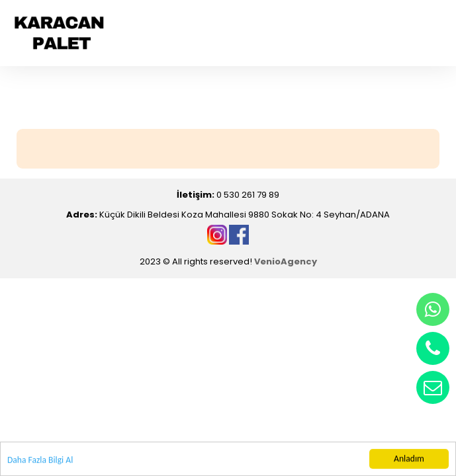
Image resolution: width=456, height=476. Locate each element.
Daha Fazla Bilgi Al (40, 460)
